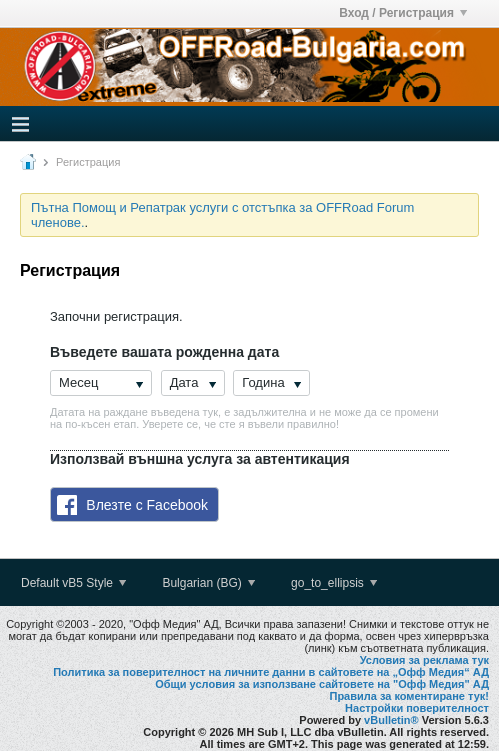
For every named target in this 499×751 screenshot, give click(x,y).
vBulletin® (391, 720)
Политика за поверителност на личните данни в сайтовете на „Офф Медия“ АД (271, 672)
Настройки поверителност (417, 708)
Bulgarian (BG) (208, 583)
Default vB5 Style (73, 583)
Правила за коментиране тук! (409, 696)
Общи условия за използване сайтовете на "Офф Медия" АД (322, 684)
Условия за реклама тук (424, 660)
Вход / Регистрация (403, 13)
